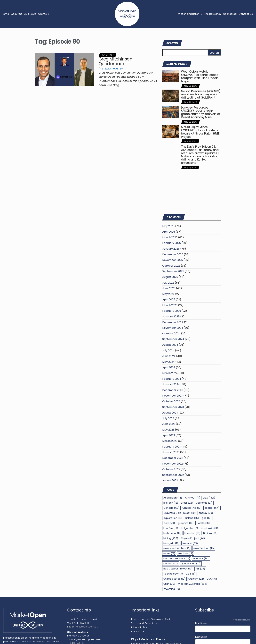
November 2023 (172, 396)
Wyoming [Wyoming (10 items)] (172, 589)
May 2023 (168, 430)
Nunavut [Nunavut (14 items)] (201, 558)
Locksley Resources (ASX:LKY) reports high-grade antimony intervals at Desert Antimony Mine (201, 112)
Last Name (201, 637)
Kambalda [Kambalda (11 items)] (210, 528)
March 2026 (170, 237)
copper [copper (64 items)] (212, 508)
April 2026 (169, 232)
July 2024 (168, 351)
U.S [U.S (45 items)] (191, 574)
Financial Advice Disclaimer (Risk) (151, 619)
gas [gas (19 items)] (207, 518)
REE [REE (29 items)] (200, 569)
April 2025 (169, 300)
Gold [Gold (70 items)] (169, 523)
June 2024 (169, 356)
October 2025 (171, 266)
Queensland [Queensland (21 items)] (191, 563)
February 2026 (172, 243)
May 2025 (168, 294)
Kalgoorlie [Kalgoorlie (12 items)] (190, 528)
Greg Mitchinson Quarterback (115, 61)
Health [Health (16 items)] (203, 523)
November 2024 (173, 328)
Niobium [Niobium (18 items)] (186, 553)
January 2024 (171, 384)
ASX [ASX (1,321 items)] (209, 498)
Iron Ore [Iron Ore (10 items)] (171, 528)
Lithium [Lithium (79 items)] (210, 533)
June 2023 (169, 424)
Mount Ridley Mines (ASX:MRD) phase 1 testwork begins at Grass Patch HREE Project (200, 132)
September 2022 (173, 475)
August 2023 (170, 413)
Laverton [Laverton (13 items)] (192, 533)
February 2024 (172, 379)
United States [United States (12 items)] (174, 579)
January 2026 (171, 249)
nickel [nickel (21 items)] (169, 553)
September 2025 (173, 271)
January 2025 (171, 317)
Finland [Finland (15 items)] (192, 518)
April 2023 (169, 435)
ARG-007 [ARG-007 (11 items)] (193, 498)
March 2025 (170, 305)
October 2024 (171, 334)
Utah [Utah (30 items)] (169, 584)
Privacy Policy (139, 627)
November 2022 (172, 464)
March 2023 (170, 441)
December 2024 (173, 322)
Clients (44, 14)
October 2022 (171, 469)
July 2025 (168, 283)
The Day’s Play (213, 14)
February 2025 (172, 311)
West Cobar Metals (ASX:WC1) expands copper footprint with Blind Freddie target (200, 76)
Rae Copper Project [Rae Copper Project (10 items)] (178, 569)
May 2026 (168, 226)
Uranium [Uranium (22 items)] (196, 579)
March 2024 (170, 373)
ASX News (30, 14)
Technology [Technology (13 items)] (173, 574)
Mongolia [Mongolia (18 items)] (172, 543)
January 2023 (171, 452)
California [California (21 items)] (204, 503)
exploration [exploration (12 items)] (173, 518)
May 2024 (168, 362)
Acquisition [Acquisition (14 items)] (173, 498)
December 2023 (173, 390)
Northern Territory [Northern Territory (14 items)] (177, 558)
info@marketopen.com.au (83, 627)
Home (5, 14)
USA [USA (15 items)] (212, 579)
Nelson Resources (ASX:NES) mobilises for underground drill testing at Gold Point (201, 94)
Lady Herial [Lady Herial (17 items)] (172, 533)
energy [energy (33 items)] (206, 513)
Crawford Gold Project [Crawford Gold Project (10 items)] (180, 513)
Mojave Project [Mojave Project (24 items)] (193, 538)
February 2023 (172, 447)
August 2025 (170, 277)
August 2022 (170, 480)
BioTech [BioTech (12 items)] (171, 503)
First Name (201, 623)
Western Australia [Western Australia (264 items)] (193, 584)
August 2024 (170, 345)
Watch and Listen (190, 14)
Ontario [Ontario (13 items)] (171, 563)
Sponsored (230, 14)
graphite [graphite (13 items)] (186, 523)
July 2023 (168, 418)
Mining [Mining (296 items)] (171, 538)
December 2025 (173, 254)
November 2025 (173, 260)
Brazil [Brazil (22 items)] (187, 503)
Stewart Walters (113, 69)
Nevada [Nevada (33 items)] (190, 543)
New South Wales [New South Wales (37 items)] (177, 548)
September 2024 (173, 339)
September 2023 (173, 407)
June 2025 (169, 288)
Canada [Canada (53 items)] (171, 508)
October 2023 (171, 401)
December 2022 (173, 458)
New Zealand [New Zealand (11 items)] (204, 548)
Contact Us (246, 14)
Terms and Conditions (144, 623)
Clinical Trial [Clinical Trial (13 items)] (192, 508)
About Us (17, 14)
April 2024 (169, 367)
